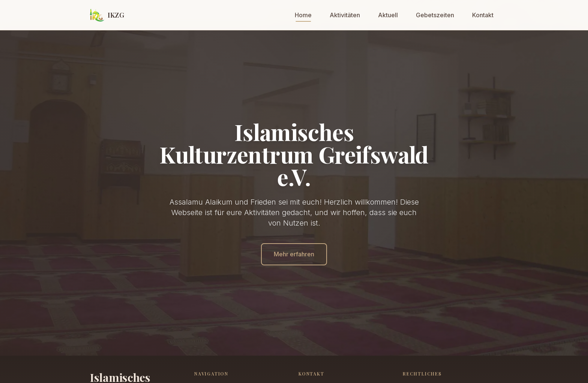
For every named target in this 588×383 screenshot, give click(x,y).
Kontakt (483, 15)
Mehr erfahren (294, 254)
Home (303, 15)
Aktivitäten (345, 15)
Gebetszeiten (435, 15)
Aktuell (388, 15)
